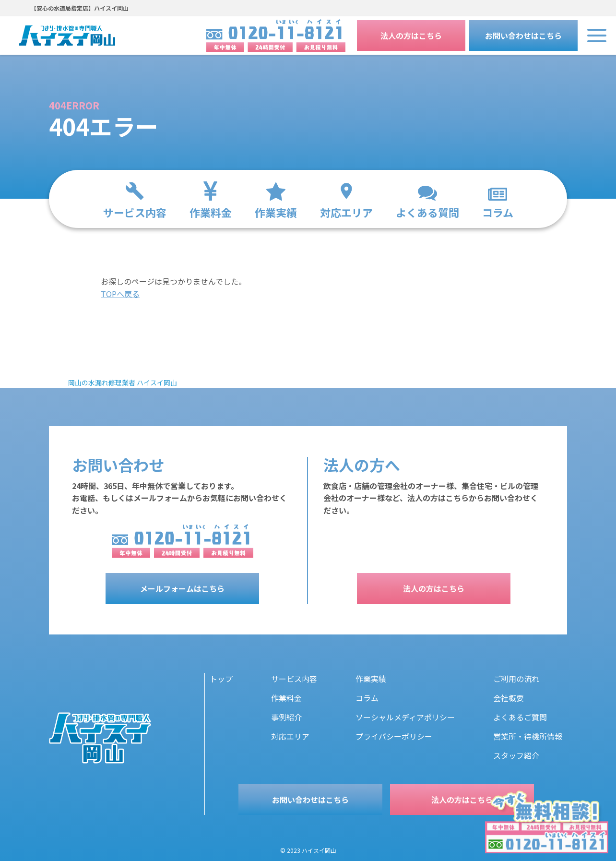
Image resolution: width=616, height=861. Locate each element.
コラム (367, 698)
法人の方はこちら (411, 36)
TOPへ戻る (120, 294)
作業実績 (371, 679)
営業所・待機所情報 (528, 736)
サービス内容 (294, 679)
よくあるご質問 (520, 717)
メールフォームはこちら (182, 588)
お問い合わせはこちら (523, 36)
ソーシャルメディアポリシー (405, 717)
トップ (221, 679)
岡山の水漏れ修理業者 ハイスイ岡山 (123, 383)
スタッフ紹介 (516, 755)
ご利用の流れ (516, 679)
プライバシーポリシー (394, 736)
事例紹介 (286, 717)
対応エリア (290, 736)
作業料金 (286, 698)
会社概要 (509, 698)
